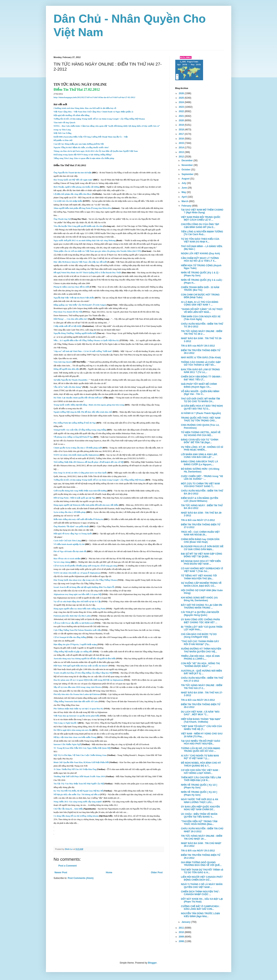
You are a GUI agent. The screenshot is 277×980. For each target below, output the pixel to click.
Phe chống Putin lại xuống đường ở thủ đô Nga (75, 423)
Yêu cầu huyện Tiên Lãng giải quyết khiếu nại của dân (78, 226)
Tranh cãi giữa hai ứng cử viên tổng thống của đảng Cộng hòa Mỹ (83, 673)
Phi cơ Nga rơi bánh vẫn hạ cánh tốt (70, 551)
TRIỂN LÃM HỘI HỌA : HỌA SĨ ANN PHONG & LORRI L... (200, 657)
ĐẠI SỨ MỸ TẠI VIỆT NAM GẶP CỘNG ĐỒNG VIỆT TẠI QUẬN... (201, 555)
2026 (182, 93)
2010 (182, 932)
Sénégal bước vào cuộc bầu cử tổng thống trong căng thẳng (80, 430)
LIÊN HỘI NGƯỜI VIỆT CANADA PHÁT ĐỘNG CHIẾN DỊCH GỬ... (202, 878)
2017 (182, 134)
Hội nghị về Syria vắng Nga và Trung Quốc (73, 534)
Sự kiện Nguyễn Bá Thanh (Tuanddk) (70, 380)
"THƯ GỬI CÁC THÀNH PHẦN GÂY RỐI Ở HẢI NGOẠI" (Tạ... (200, 643)
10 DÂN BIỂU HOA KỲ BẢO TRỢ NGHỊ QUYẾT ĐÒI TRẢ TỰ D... (202, 407)
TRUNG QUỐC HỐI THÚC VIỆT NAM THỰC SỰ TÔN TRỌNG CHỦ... (201, 419)
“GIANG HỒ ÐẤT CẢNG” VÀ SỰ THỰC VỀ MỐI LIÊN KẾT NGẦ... (202, 311)
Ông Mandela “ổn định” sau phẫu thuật (71, 526)
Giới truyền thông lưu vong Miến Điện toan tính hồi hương (80, 491)
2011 (182, 928)
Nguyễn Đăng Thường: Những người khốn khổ (75, 333)
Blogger (152, 963)
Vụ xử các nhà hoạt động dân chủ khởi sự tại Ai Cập (77, 601)
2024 (182, 102)
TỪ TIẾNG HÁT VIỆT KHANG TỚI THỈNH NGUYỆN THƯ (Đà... (199, 577)
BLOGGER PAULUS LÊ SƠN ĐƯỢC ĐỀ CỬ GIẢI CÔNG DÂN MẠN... (202, 548)
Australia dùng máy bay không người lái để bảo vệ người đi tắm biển (85, 659)
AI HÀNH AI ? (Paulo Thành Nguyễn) (201, 413)
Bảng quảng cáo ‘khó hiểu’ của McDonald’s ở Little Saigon (80, 305)
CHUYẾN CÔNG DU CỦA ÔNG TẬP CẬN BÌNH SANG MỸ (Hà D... (200, 226)
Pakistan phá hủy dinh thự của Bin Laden (72, 616)
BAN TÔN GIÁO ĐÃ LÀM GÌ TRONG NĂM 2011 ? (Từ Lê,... (200, 371)
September (188, 174)
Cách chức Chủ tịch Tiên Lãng (68, 541)
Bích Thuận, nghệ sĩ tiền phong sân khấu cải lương (76, 187)
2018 (182, 130)
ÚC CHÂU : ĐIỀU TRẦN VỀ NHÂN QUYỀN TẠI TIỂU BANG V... (199, 815)
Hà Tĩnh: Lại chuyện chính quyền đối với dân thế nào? (78, 398)
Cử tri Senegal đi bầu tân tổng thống (70, 637)
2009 (182, 937)
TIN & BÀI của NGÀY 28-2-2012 (198, 346)
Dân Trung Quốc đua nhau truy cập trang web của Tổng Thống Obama (85, 580)
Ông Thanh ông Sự (62, 219)
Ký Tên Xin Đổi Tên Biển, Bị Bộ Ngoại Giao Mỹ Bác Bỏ (78, 791)
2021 (182, 116)
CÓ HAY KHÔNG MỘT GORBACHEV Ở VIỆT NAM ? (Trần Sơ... (202, 570)
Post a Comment (68, 866)
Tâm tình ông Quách (63, 362)
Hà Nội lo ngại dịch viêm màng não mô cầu (73, 730)
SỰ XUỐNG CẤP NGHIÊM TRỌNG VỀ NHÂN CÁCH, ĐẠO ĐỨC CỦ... (201, 584)
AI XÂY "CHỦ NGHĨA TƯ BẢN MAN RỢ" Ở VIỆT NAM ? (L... (200, 757)
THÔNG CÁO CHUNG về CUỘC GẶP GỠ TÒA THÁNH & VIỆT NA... (201, 364)
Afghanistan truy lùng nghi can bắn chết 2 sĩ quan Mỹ (78, 594)
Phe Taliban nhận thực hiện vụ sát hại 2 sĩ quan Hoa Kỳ (79, 709)
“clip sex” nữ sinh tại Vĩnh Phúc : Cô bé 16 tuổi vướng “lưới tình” (83, 351)
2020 (182, 120)
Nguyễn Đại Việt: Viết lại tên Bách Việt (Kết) (74, 298)
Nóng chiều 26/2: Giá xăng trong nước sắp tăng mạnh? (78, 802)
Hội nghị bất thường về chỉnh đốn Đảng (72, 115)
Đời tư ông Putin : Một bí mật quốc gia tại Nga (75, 498)
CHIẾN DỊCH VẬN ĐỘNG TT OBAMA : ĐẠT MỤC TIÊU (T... (201, 378)
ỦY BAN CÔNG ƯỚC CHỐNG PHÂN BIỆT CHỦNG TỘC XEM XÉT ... (200, 621)
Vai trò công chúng (62, 562)
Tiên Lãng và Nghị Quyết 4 (66, 723)
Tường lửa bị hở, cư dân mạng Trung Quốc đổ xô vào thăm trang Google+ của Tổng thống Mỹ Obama (99, 119)
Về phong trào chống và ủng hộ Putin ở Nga (73, 437)
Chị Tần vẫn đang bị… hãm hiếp (68, 809)
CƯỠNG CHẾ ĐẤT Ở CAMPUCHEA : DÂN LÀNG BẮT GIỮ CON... (200, 908)
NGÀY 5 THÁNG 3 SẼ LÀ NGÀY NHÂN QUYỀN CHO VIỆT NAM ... (202, 886)
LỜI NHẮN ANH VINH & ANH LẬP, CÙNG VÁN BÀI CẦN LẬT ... (199, 456)
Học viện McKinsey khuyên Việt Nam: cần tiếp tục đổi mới (80, 262)
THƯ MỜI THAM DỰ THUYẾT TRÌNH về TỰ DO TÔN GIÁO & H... (202, 871)
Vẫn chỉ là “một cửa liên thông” (68, 387)
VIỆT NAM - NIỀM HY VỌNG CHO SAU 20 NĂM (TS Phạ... (202, 735)
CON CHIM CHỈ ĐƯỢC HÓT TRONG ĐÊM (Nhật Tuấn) (200, 296)
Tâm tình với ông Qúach (64, 122)
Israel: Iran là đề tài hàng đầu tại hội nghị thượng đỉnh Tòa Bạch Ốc (84, 587)
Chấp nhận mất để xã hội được (68, 326)
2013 (182, 152)
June (184, 188)
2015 (182, 143)
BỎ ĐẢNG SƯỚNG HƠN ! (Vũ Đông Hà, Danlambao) (200, 470)
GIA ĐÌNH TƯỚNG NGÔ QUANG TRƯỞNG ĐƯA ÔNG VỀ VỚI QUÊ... (201, 864)
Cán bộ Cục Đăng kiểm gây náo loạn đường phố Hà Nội (79, 144)
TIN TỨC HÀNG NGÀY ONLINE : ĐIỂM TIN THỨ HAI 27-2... (202, 687)
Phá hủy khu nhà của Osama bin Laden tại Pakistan (77, 694)
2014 (182, 148)
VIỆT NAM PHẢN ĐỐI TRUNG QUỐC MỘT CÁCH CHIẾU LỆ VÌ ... (201, 219)
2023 (182, 107)
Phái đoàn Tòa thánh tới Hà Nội (68, 312)
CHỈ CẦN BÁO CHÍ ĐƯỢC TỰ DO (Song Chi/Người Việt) (199, 636)
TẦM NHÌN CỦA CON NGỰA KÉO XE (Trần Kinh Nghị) (201, 318)
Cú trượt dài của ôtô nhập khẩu (68, 201)
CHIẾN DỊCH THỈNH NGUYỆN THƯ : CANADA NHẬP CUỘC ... (200, 893)
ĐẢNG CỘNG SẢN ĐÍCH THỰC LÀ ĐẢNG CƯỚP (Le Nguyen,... (199, 463)
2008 (182, 941)
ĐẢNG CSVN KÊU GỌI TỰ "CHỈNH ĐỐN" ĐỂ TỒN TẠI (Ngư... (199, 441)
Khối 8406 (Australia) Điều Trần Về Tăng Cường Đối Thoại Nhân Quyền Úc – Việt (91, 137)
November (187, 165)
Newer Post (61, 872)
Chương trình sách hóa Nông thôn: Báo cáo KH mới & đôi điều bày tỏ (85, 108)
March (185, 201)
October (186, 170)
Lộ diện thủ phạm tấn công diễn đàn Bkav (73, 194)
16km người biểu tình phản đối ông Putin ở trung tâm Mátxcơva (83, 208)
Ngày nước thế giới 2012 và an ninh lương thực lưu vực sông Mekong (85, 240)
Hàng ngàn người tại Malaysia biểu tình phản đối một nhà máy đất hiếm (86, 505)
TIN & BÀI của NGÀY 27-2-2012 (198, 520)
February (187, 206)
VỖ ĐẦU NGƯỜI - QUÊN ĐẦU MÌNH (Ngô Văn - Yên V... (200, 393)
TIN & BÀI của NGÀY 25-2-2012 (198, 851)
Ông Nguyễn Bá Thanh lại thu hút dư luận (73, 173)
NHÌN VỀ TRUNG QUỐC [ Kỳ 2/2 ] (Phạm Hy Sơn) (199, 793)
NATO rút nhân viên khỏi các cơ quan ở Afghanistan (77, 573)
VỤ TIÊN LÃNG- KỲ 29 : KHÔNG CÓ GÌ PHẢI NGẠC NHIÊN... (202, 448)
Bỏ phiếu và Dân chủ (63, 140)
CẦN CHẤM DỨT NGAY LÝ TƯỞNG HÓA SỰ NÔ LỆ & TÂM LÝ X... (200, 260)
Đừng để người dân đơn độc (66, 369)
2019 (182, 125)
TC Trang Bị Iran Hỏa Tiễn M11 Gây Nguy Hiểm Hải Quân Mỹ (82, 748)
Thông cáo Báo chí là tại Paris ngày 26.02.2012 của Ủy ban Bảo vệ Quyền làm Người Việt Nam (96, 151)
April (184, 197)
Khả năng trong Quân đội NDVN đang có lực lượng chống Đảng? (83, 155)
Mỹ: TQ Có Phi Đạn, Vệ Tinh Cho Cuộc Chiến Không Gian (80, 755)
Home (109, 872)
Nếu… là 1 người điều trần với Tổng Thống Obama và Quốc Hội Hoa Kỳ (86, 340)
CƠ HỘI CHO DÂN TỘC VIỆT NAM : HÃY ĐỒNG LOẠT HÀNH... (200, 772)
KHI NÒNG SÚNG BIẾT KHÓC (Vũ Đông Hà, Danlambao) (199, 599)
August (186, 179)
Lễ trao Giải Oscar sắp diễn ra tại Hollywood (74, 623)
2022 (182, 111)
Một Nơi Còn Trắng (63, 133)
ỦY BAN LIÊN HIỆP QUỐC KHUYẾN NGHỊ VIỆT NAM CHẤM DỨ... (200, 808)
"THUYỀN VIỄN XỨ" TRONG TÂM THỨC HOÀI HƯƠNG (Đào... (199, 823)
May (184, 192)
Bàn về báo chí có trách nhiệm (67, 559)
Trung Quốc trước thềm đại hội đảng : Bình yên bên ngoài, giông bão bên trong (89, 405)
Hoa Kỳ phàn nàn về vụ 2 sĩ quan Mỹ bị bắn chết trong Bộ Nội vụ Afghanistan (89, 680)
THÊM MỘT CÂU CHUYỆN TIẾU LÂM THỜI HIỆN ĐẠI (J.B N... (201, 779)
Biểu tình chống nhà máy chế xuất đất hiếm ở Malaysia (78, 519)
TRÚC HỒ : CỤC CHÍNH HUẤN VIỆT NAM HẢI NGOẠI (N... (200, 533)
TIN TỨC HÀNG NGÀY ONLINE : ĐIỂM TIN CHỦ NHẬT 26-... (202, 837)
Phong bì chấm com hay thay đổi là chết (71, 287)
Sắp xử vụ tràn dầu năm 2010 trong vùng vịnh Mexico (78, 687)
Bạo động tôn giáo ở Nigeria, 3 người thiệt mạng (75, 644)
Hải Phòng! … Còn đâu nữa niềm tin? (71, 319)
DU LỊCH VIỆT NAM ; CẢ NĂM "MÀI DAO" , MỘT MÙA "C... (200, 713)
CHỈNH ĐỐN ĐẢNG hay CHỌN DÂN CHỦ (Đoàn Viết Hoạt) (200, 541)
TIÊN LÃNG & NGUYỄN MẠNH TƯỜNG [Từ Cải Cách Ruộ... (202, 233)
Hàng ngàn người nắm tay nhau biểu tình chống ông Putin (80, 609)
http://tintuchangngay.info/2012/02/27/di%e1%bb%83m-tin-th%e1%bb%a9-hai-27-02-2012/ (95, 97)
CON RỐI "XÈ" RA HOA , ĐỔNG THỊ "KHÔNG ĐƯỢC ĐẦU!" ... (200, 665)
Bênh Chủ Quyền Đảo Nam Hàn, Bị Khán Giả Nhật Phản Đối (81, 762)
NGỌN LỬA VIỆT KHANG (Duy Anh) (200, 254)
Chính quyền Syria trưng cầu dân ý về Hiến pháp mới (78, 448)
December (187, 160)
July (184, 183)
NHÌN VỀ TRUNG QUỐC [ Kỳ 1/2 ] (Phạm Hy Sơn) (199, 786)
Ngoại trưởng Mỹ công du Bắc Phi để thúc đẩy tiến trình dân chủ (83, 412)
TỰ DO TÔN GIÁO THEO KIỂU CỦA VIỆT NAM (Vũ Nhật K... (200, 240)
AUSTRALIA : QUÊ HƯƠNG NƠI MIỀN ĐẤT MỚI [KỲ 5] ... (201, 672)
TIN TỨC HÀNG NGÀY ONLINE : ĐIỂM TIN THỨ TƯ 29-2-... (202, 333)
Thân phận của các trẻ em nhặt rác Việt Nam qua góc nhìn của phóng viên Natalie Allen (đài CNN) (98, 251)
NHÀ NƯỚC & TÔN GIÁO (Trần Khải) (201, 358)
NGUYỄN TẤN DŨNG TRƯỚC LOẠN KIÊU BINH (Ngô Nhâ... (200, 915)
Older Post (157, 872)
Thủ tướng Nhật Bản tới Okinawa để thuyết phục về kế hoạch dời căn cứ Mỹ (89, 462)
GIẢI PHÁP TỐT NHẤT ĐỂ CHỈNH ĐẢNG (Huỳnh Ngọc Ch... (199, 385)
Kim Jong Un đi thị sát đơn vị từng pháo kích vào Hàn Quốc (80, 473)
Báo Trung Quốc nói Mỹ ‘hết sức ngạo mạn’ (73, 180)
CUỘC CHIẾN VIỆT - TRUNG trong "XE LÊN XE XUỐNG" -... (202, 478)
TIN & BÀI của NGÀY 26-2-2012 (198, 700)
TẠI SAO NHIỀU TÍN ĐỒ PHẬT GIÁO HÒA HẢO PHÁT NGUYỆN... (200, 742)
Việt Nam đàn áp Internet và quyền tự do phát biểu (77, 716)
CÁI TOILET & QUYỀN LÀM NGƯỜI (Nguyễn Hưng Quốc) (200, 614)
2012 (182, 157)
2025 (182, 98)
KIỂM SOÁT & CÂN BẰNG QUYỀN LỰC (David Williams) (199, 499)
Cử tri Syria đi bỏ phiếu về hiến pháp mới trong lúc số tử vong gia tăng (85, 566)
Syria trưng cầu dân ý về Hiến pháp (70, 512)
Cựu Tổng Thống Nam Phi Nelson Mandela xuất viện (77, 630)
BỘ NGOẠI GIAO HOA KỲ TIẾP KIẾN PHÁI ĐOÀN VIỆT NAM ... (201, 563)
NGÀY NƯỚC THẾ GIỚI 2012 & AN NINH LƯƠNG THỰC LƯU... (199, 801)
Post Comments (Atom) (81, 878)
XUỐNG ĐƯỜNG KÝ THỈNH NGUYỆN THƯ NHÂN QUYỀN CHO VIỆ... (201, 650)
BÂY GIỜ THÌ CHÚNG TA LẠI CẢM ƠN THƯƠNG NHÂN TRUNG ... (201, 606)
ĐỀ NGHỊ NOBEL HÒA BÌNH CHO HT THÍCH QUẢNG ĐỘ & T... (201, 764)
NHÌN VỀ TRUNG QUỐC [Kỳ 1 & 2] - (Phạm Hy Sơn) (200, 274)
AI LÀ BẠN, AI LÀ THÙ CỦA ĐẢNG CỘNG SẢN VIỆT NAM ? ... (199, 303)
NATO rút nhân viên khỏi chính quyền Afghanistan (76, 455)
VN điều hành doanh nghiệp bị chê (69, 544)
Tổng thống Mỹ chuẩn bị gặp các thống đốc (73, 652)
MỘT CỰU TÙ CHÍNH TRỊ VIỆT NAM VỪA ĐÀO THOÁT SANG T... (200, 485)
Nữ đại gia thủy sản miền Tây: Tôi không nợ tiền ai (77, 794)
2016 (182, 139)
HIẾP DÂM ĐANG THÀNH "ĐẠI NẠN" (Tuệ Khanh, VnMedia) (201, 720)
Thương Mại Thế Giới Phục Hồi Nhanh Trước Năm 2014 (79, 776)
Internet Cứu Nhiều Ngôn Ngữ (67, 744)
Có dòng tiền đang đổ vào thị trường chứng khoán (76, 816)
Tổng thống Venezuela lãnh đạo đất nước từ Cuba (76, 701)
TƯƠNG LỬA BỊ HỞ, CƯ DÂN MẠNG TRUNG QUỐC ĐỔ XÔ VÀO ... (200, 750)
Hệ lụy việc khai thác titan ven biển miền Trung (75, 737)
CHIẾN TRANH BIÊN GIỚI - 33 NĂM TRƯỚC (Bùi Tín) (200, 289)
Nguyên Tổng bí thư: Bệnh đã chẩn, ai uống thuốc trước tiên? (81, 147)
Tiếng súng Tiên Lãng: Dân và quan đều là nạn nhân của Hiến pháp (84, 158)
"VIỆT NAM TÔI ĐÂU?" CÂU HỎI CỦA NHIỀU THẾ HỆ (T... (201, 728)
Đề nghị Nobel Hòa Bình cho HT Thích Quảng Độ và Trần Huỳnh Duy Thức (88, 273)
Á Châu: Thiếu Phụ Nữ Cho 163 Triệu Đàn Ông (75, 769)
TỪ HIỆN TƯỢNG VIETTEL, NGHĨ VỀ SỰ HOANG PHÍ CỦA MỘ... (201, 434)
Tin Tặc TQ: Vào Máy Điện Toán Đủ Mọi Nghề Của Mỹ (79, 784)
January (186, 922)
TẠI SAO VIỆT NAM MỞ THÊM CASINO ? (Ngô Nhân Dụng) (202, 211)
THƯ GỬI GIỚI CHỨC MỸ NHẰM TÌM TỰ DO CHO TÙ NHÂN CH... (200, 400)
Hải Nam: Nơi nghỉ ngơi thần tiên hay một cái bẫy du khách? (81, 666)
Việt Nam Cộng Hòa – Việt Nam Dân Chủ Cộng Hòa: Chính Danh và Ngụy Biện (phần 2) (93, 112)
